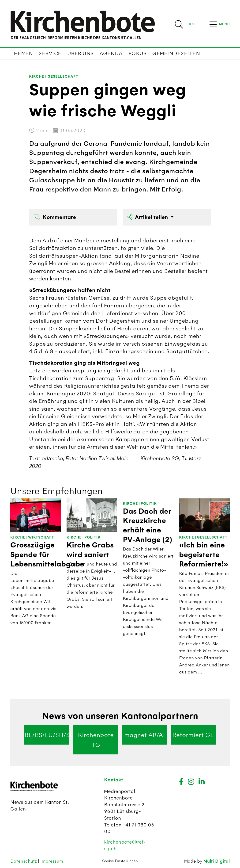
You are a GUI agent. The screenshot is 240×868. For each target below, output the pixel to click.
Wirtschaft (41, 537)
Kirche (37, 77)
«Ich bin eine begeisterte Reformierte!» (204, 555)
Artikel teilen (148, 217)
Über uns (81, 54)
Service (50, 54)
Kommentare (55, 217)
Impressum (52, 861)
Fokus (138, 54)
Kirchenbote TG (96, 740)
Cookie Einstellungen (120, 861)
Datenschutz (24, 861)
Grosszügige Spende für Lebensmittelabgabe (47, 555)
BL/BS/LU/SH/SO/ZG (47, 735)
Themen (22, 54)
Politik (92, 537)
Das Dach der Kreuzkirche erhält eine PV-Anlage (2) (147, 526)
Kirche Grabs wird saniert (90, 550)
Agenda (111, 54)
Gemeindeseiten (176, 54)
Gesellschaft (63, 77)
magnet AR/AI (144, 735)
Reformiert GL (193, 735)
